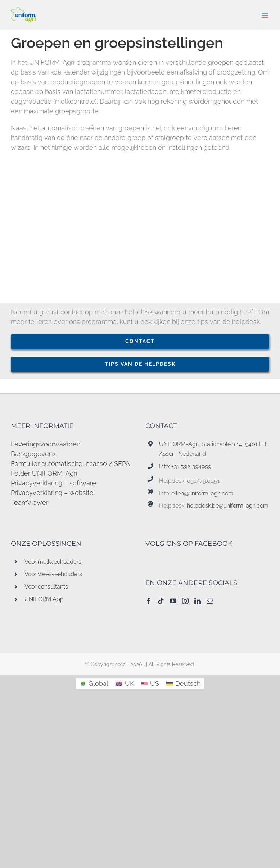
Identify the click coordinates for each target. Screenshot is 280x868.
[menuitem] (94, 684)
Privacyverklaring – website (52, 493)
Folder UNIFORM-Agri (44, 473)
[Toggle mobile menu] (265, 15)
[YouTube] (173, 601)
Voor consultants (46, 587)
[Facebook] (149, 601)
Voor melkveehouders (53, 562)
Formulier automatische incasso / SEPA (70, 464)
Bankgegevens (33, 454)
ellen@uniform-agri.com (202, 493)
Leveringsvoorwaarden (46, 444)
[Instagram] (185, 601)
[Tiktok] (161, 601)
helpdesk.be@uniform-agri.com (228, 506)
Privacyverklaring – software (53, 483)
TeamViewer (30, 502)
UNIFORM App (44, 599)
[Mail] (210, 601)
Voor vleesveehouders (53, 574)
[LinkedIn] (198, 601)
